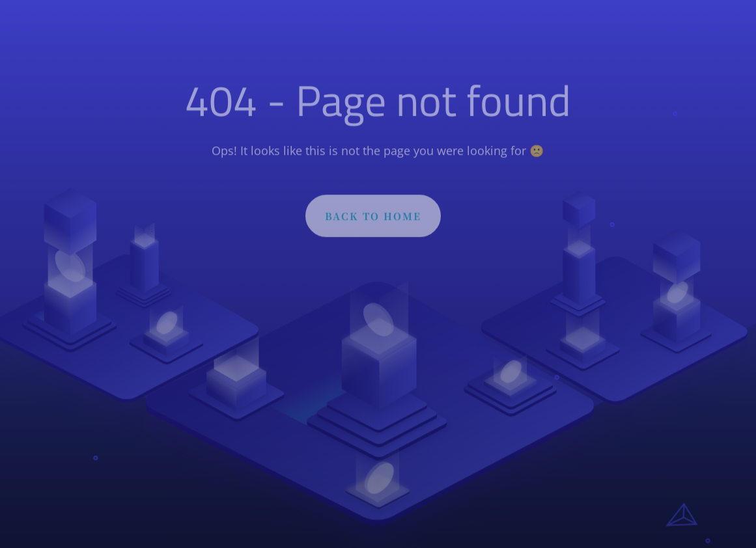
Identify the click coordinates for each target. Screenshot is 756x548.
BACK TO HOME (373, 218)
